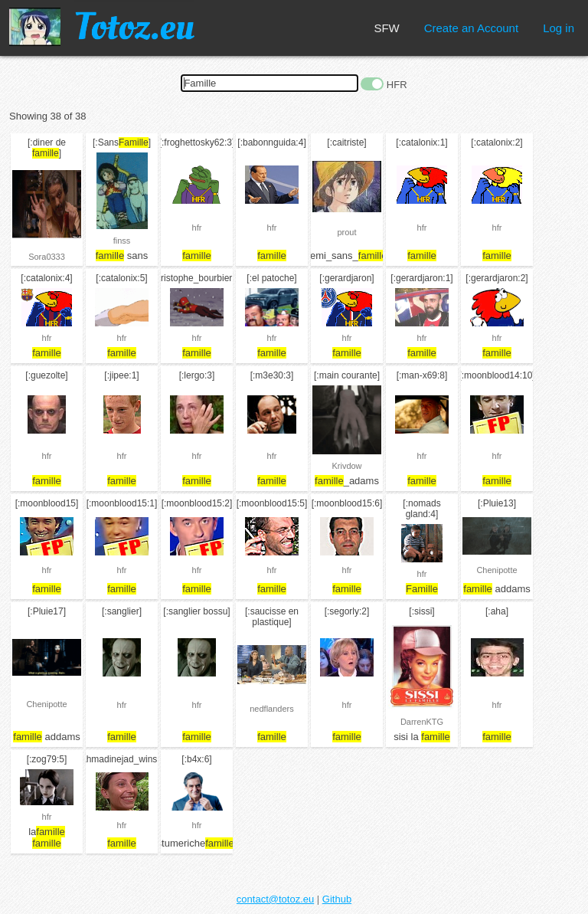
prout (346, 232)
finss (122, 241)
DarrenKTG (422, 722)
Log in (559, 28)
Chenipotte (497, 570)
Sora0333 (47, 257)
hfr (197, 228)
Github (337, 899)
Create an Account (471, 28)
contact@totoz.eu (275, 899)
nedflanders (272, 709)
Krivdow (346, 466)
